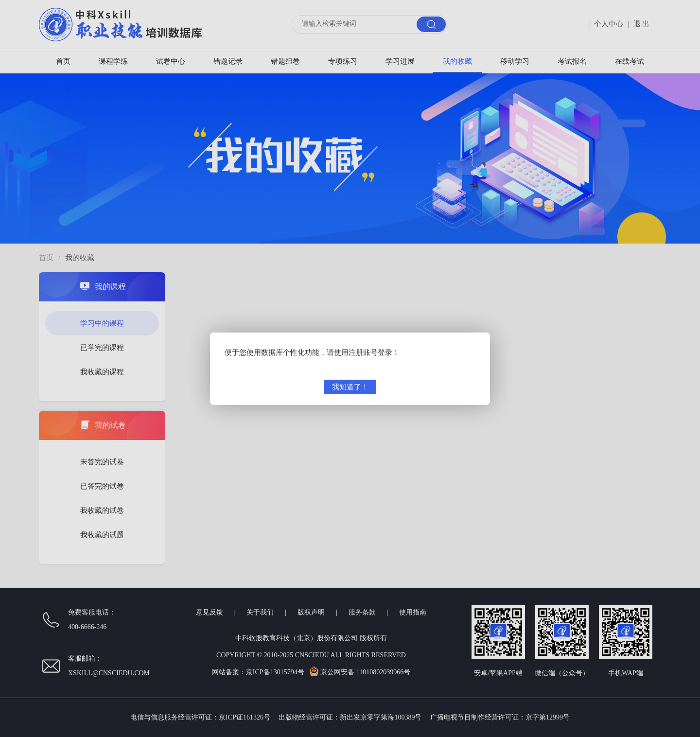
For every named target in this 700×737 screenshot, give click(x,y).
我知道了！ (350, 387)
